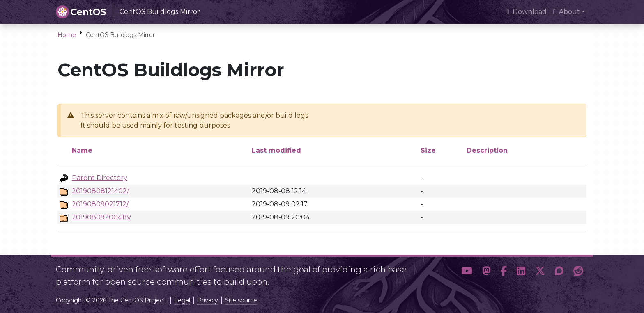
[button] (467, 272)
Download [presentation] (527, 12)
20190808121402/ (100, 191)
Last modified (276, 150)
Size (428, 150)
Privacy (208, 300)
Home (67, 35)
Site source (241, 300)
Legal (182, 300)
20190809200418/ (101, 217)
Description (487, 150)
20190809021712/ (100, 204)
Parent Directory (100, 178)
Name (82, 150)
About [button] (567, 12)
